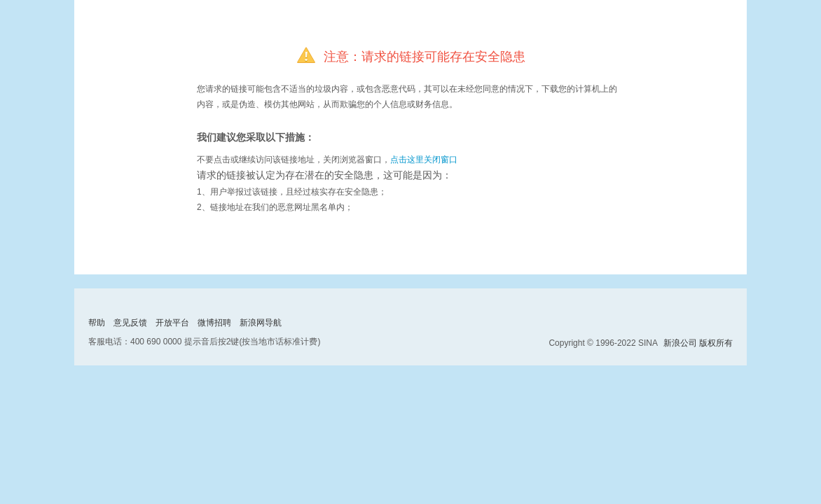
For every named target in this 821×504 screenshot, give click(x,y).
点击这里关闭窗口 (424, 160)
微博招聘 (214, 323)
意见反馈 (130, 323)
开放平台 (172, 323)
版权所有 (716, 343)
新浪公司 (680, 343)
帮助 (97, 323)
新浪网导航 (261, 323)
